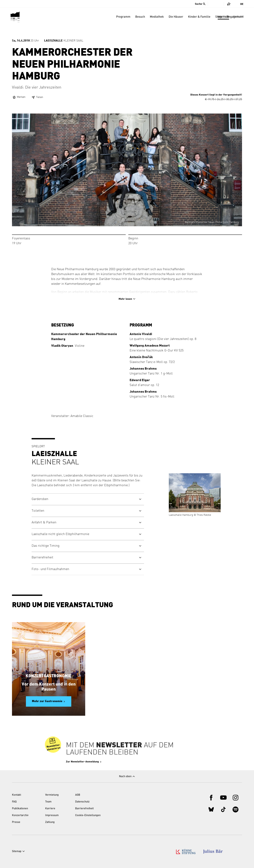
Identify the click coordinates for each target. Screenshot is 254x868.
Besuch (140, 17)
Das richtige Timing (46, 546)
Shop (219, 17)
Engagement (235, 17)
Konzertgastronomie (49, 676)
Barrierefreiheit (42, 558)
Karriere (50, 809)
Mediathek (157, 17)
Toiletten (38, 511)
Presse (16, 822)
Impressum (52, 815)
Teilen (40, 97)
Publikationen (20, 809)
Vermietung (52, 795)
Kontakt (17, 795)
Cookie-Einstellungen (88, 815)
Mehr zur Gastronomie (47, 701)
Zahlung (50, 822)
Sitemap (17, 851)
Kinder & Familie (199, 17)
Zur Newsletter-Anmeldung (92, 762)
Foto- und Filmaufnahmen (50, 569)
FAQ (14, 802)
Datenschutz (82, 802)
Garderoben (40, 499)
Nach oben (125, 777)
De (242, 4)
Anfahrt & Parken (44, 523)
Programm (123, 17)
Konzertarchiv (20, 815)
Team (48, 802)
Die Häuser (176, 17)
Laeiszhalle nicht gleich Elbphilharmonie (60, 534)
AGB (78, 795)
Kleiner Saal (64, 41)
